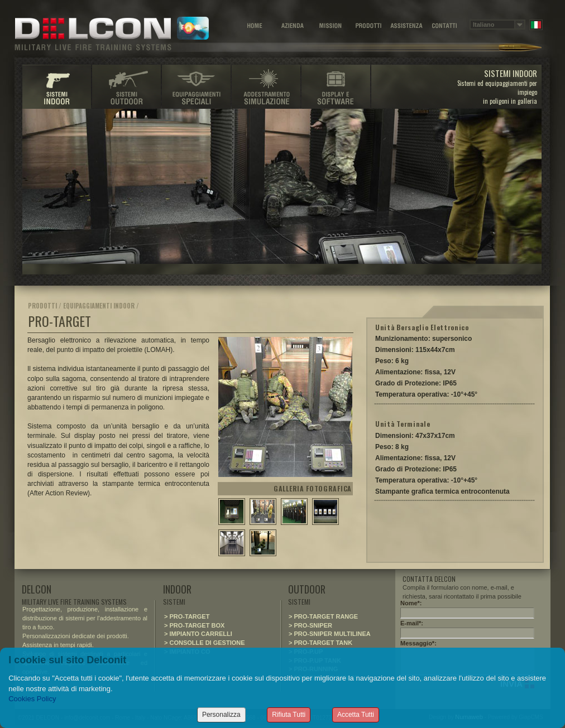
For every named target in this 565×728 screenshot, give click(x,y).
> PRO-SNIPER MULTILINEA (330, 634)
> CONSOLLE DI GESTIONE (205, 643)
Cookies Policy (32, 699)
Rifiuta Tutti (289, 715)
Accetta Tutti (356, 715)
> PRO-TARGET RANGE (323, 616)
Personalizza (221, 715)
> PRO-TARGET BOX (194, 625)
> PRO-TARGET (187, 616)
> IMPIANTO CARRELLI (198, 634)
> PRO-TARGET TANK (320, 643)
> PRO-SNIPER (310, 625)
